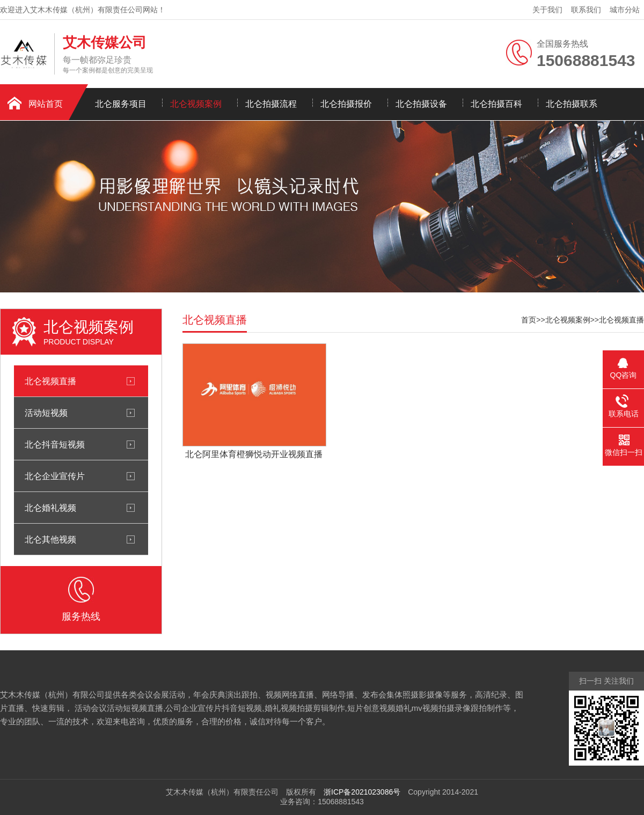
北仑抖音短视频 (55, 444)
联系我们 (586, 10)
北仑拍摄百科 (496, 104)
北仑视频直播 (50, 381)
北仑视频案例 (196, 104)
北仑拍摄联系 (572, 104)
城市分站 (625, 10)
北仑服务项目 (121, 104)
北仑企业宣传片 (55, 476)
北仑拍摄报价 (346, 104)
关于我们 (547, 10)
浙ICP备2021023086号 (362, 792)
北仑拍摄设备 (421, 104)
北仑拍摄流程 (271, 104)
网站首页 (46, 104)
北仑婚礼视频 (50, 508)
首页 (529, 320)
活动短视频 (46, 413)
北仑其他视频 (50, 539)
